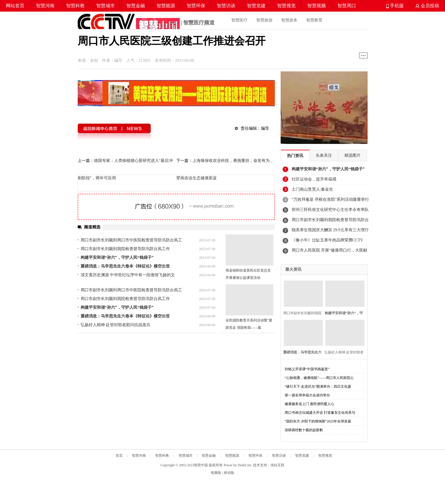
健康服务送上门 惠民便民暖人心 (309, 404)
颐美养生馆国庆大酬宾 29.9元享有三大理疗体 (330, 232)
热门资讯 (295, 156)
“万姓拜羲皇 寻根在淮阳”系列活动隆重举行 (330, 199)
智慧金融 (136, 6)
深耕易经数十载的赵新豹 (304, 430)
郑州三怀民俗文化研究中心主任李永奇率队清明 (330, 211)
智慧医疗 (239, 20)
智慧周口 (347, 6)
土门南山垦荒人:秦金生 (313, 189)
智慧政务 (289, 20)
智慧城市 (106, 6)
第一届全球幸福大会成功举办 (307, 395)
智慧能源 (166, 6)
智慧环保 (196, 6)
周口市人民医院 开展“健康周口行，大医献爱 (330, 252)
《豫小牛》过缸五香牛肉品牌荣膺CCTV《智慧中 (327, 242)
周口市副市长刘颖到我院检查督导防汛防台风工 (330, 221)
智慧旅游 (264, 20)
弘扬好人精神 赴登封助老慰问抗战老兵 (116, 325)
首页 (119, 456)
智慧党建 (256, 6)
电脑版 (216, 473)
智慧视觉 (286, 6)
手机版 (395, 6)
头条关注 (324, 155)
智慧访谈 (226, 6)
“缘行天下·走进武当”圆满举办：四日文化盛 (318, 386)
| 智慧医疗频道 (146, 23)
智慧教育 (314, 20)
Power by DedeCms (237, 465)
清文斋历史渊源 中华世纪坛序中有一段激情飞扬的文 (128, 275)
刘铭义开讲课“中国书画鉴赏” (307, 369)
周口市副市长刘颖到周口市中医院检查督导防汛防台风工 (131, 240)
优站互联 (277, 465)
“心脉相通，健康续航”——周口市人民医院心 (319, 378)
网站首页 (15, 6)
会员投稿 (427, 6)
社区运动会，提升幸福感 (314, 179)
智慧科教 (75, 6)
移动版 (229, 473)
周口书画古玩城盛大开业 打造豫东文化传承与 (320, 413)
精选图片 (353, 155)
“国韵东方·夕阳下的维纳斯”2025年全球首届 (318, 421)
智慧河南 (45, 6)
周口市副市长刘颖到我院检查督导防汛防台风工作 (125, 249)
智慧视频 (317, 6)
